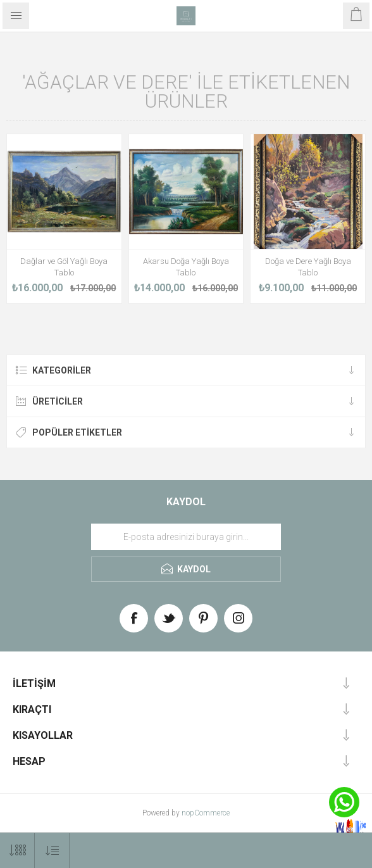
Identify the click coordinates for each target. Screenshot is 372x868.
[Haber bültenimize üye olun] (186, 537)
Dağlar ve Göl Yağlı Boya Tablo (64, 267)
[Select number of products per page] (17, 851)
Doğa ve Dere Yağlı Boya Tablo (308, 267)
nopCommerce (206, 813)
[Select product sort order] (52, 851)
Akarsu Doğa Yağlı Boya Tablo (186, 267)
